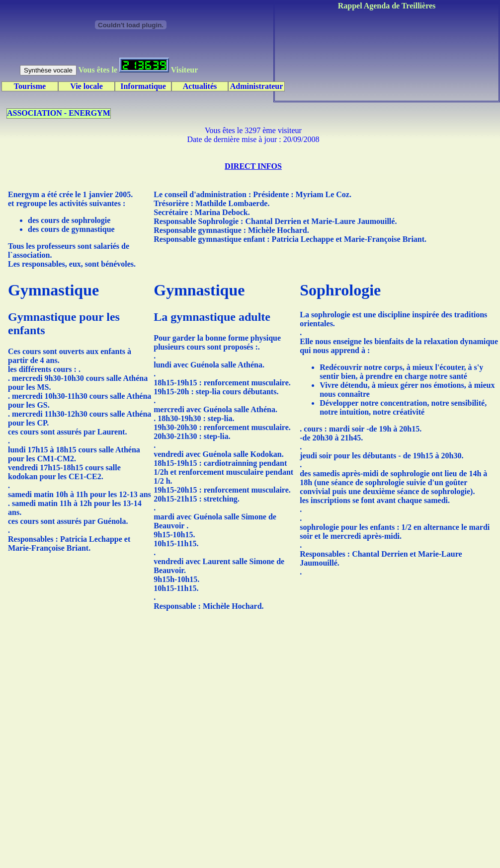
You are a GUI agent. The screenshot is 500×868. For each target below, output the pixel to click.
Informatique (143, 86)
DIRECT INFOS (253, 166)
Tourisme (30, 86)
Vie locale (86, 86)
